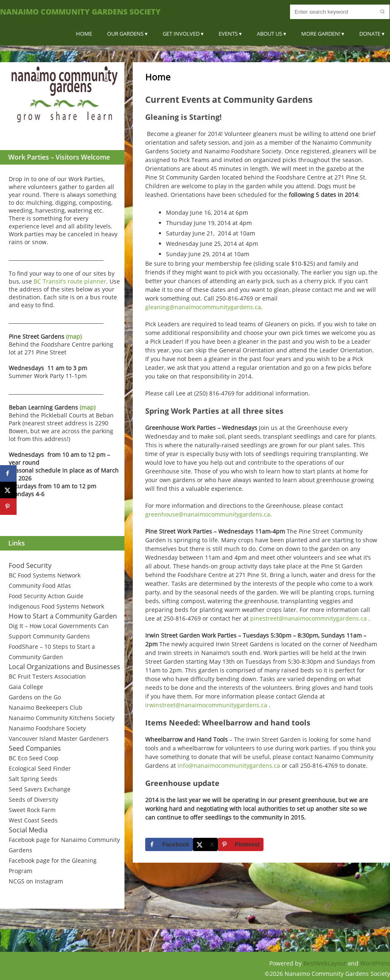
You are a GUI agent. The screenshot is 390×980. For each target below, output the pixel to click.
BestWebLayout (325, 963)
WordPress (375, 963)
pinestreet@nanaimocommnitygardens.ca (308, 618)
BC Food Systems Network (45, 575)
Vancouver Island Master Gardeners (59, 739)
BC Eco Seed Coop (34, 758)
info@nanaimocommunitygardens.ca (229, 765)
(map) (74, 336)
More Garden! (321, 34)
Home (84, 34)
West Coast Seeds (33, 820)
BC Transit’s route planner (70, 281)
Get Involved (181, 34)
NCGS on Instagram (36, 881)
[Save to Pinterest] (241, 844)
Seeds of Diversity (33, 799)
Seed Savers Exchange (40, 789)
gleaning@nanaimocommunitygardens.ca (203, 307)
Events (228, 34)
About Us (269, 34)
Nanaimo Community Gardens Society (80, 12)
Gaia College (26, 687)
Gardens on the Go (35, 697)
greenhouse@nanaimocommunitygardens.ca (208, 514)
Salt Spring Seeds (33, 779)
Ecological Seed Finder (40, 768)
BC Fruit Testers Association (47, 676)
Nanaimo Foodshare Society (47, 728)
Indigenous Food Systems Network (56, 606)
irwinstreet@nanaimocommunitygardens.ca (206, 705)
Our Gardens (125, 34)
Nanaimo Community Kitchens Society (62, 718)
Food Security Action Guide (46, 596)
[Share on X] (205, 844)
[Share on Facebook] (169, 844)
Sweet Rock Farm (32, 810)
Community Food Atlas (40, 586)
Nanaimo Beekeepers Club (46, 707)
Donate (370, 34)
